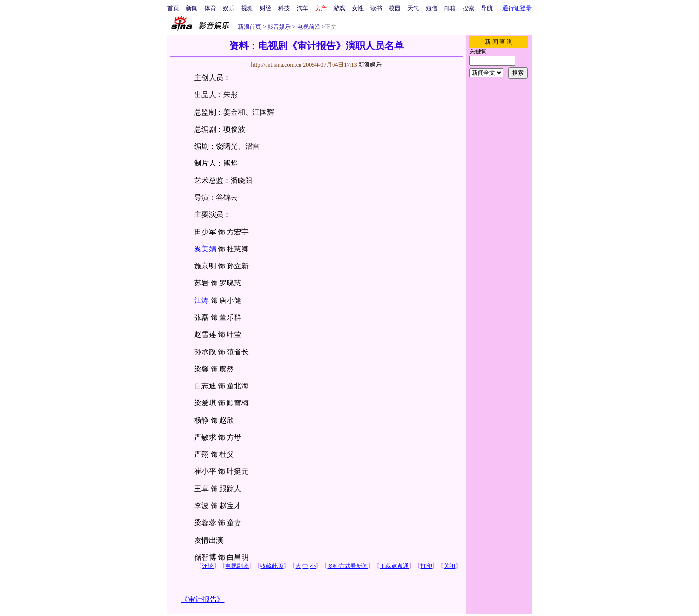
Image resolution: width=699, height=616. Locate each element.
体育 (210, 8)
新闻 (192, 8)
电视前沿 (308, 27)
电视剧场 (237, 566)
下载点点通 (394, 566)
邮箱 (450, 8)
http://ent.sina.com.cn (277, 65)
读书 (376, 8)
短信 (432, 8)
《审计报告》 (202, 599)
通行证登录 (517, 8)
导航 (487, 8)
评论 (208, 566)
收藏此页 (272, 566)
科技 (284, 8)
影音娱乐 (279, 27)
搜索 (468, 8)
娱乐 (229, 8)
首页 (173, 8)
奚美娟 (205, 249)
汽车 (302, 8)
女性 (358, 8)
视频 (247, 8)
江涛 (201, 300)
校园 (395, 8)
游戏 (339, 8)
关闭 (449, 566)
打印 (426, 566)
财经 (266, 8)
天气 (413, 8)
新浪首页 (250, 27)
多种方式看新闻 (348, 566)
